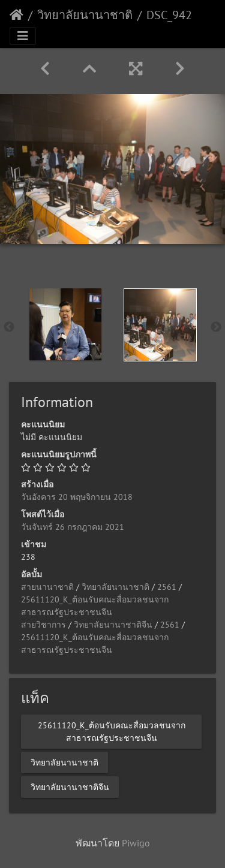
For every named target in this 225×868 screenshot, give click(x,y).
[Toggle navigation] (23, 36)
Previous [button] (9, 327)
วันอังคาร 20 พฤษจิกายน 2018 (77, 497)
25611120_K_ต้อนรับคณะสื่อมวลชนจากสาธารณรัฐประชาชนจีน (112, 731)
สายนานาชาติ (47, 587)
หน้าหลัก (16, 15)
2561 (167, 587)
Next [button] (216, 327)
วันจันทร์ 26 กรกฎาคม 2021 (73, 527)
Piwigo (136, 843)
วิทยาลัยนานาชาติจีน (113, 625)
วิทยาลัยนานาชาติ (85, 15)
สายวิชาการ (43, 625)
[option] (65, 324)
